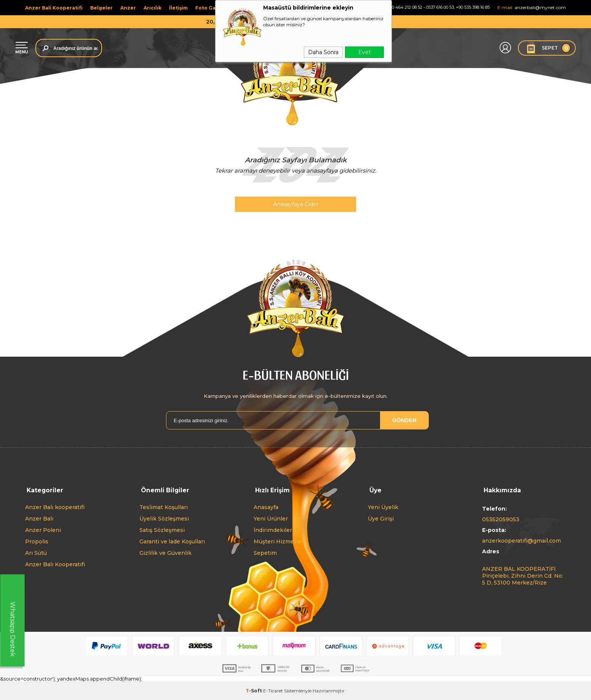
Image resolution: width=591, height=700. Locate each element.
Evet (365, 52)
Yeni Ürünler (271, 518)
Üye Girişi (381, 518)
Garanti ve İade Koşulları (172, 541)
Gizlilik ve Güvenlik (165, 553)
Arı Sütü (36, 553)
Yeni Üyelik (383, 507)
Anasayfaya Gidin (295, 204)
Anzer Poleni (43, 530)
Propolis (37, 541)
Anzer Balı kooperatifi (55, 507)
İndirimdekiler (273, 530)
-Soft (254, 690)
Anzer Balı (39, 518)
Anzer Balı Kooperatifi (55, 564)
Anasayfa (266, 507)
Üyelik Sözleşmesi (164, 518)
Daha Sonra (323, 52)
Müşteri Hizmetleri (279, 541)
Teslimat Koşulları (164, 507)
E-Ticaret (273, 690)
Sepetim (265, 553)
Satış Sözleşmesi (162, 530)
